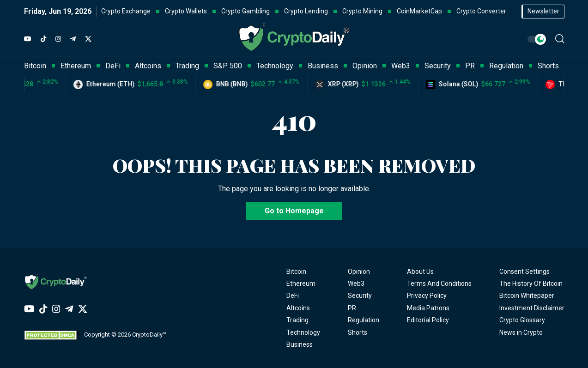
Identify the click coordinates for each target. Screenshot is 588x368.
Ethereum (301, 284)
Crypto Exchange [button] (126, 11)
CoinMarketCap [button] (419, 11)
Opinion (359, 271)
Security (360, 296)
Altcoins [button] (148, 66)
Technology (303, 332)
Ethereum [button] (76, 66)
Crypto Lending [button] (306, 11)
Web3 (356, 284)
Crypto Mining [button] (362, 11)
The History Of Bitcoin (531, 284)
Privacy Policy (427, 296)
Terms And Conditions (439, 284)
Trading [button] (187, 66)
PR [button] (470, 66)
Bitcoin (296, 271)
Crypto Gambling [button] (246, 11)
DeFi (293, 296)
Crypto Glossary (522, 320)
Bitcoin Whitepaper (527, 296)
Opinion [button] (365, 66)
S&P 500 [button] (228, 66)
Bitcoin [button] (35, 66)
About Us (420, 271)
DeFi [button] (113, 66)
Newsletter (543, 11)
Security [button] (438, 66)
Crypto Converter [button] (481, 11)
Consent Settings (524, 271)
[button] (560, 39)
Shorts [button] (548, 66)
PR (352, 308)
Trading (297, 320)
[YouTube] (28, 39)
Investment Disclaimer (532, 308)
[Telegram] (73, 39)
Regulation (364, 320)
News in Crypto (521, 332)
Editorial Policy (428, 320)
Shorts (358, 332)
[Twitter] (88, 39)
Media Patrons (428, 308)
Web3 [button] (401, 66)
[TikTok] (43, 39)
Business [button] (323, 66)
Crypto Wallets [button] (186, 11)
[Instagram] (58, 39)
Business (300, 344)
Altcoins (298, 308)
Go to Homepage (294, 211)
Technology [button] (275, 66)
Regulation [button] (506, 66)
